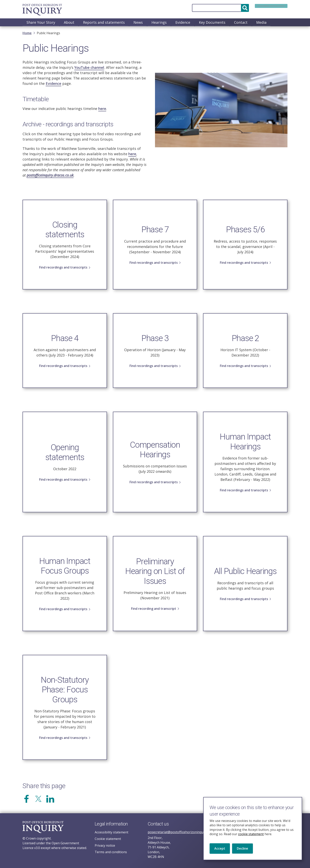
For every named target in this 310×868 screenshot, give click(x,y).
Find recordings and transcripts (63, 270)
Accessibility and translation (263, 8)
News (138, 22)
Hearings (159, 22)
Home (27, 33)
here (102, 109)
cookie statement (251, 839)
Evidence (183, 22)
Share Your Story (41, 22)
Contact (241, 22)
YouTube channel (89, 68)
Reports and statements (104, 22)
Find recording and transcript (154, 611)
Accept (220, 853)
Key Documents (212, 22)
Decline (242, 853)
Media (261, 22)
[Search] (203, 8)
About (69, 22)
